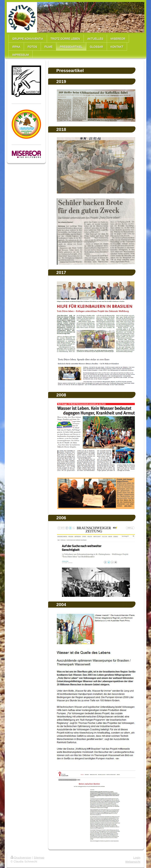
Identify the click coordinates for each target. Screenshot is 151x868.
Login (137, 858)
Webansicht (133, 862)
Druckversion (21, 858)
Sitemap (39, 858)
